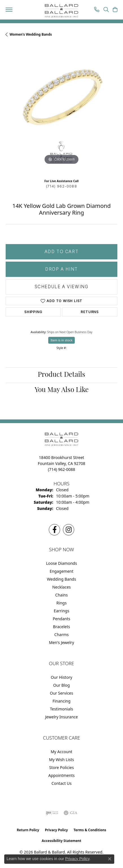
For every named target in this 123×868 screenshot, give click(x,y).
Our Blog (62, 685)
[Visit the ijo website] (52, 813)
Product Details (61, 375)
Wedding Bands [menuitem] (61, 579)
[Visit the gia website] (71, 813)
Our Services (61, 693)
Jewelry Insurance (61, 717)
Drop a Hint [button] (61, 269)
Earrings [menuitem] (62, 611)
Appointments (61, 775)
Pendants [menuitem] (61, 619)
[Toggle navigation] (9, 10)
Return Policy (28, 830)
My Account (62, 752)
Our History (61, 677)
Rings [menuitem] (61, 603)
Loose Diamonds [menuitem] (61, 563)
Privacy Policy (56, 830)
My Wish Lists (62, 760)
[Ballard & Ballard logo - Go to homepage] (61, 11)
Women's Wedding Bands (31, 34)
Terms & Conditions (90, 830)
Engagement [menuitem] (61, 571)
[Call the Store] (62, 469)
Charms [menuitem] (62, 635)
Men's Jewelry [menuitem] (61, 642)
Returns (90, 312)
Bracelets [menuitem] (61, 627)
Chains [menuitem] (61, 595)
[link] (97, 10)
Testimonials (61, 709)
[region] (61, 110)
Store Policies (61, 767)
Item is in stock (61, 340)
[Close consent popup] (110, 859)
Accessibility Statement (61, 841)
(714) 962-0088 (61, 186)
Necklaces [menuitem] (61, 587)
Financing (61, 701)
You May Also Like (62, 390)
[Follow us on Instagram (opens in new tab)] (69, 530)
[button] (106, 10)
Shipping (33, 312)
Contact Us (61, 783)
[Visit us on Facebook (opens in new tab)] (54, 530)
